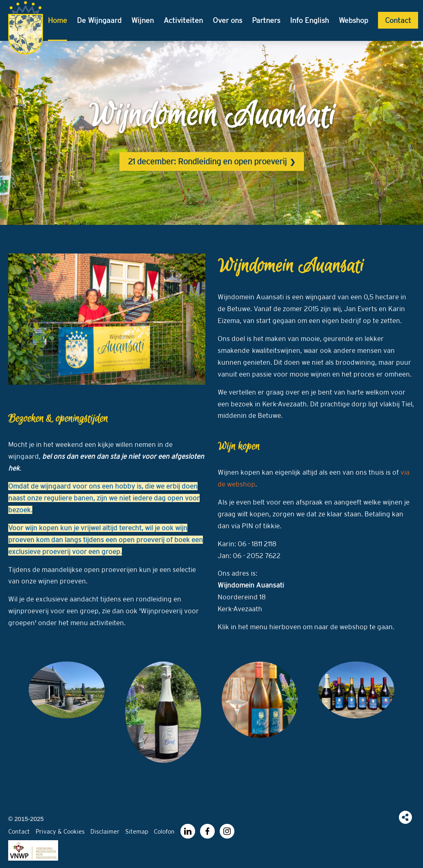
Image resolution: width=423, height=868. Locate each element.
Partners (266, 20)
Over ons (227, 20)
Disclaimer (105, 831)
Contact (398, 20)
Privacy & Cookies (60, 831)
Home (57, 20)
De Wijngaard (99, 20)
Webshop (353, 20)
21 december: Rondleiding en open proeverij (207, 161)
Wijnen (143, 20)
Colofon (164, 831)
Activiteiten (183, 20)
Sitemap (137, 831)
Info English (309, 20)
